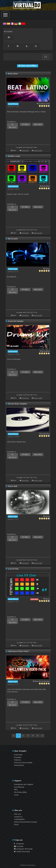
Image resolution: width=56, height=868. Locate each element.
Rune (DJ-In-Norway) (42, 681)
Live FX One (13, 569)
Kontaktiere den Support (24, 784)
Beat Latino (13, 74)
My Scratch (13, 239)
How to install (38, 150)
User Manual (19, 787)
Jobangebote (19, 819)
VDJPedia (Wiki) (20, 792)
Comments (25, 150)
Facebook (19, 844)
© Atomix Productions (28, 865)
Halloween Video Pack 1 (19, 651)
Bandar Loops (14, 156)
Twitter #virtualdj (22, 852)
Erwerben (18, 757)
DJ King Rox (46, 434)
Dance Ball (13, 486)
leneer (48, 268)
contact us (18, 817)
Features (17, 760)
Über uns (18, 814)
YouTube (19, 846)
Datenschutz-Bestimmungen (26, 822)
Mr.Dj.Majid (46, 186)
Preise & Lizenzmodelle (23, 763)
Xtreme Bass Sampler (18, 404)
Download (18, 755)
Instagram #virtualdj (23, 849)
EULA (16, 825)
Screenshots (19, 765)
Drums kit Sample (16, 321)
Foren (16, 795)
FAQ (16, 790)
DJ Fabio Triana (44, 103)
